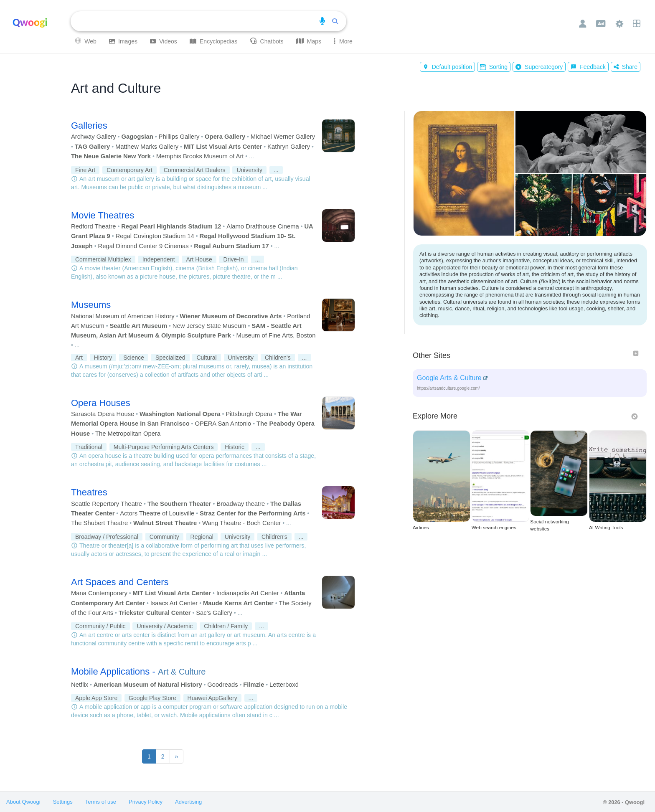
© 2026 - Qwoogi (624, 802)
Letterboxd (284, 685)
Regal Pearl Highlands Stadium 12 (171, 226)
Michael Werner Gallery (283, 137)
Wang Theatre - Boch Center (241, 523)
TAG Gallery (92, 147)
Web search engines (494, 528)
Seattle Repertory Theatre (107, 504)
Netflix (80, 685)
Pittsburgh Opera (249, 414)
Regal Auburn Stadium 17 (231, 246)
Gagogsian (137, 137)
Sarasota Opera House (103, 414)
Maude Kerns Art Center (238, 603)
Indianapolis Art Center (248, 593)
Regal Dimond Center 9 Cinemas (143, 246)
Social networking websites (549, 525)
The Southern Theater (179, 504)
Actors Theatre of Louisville (157, 513)
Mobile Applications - (138, 671)
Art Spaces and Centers (120, 582)
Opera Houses (101, 403)
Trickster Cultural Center (155, 613)
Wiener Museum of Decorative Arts (231, 316)
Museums (91, 305)
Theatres (89, 492)
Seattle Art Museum (138, 326)
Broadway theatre (241, 504)
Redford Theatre (93, 226)
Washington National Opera (180, 414)
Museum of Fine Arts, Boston (276, 335)
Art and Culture (116, 88)
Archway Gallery (94, 137)
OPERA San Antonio (223, 424)
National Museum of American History (123, 316)
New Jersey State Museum (209, 326)
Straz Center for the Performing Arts (253, 513)
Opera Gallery (225, 137)
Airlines (421, 528)
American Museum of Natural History (148, 685)
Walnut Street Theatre (165, 523)
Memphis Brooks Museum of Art (200, 156)
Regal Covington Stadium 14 (155, 236)
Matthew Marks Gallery (147, 147)
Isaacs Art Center (174, 603)
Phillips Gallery (179, 137)
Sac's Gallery (214, 613)
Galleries (89, 126)
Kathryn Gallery (289, 147)
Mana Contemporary (99, 593)
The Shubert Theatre (99, 523)
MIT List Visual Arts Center (223, 147)
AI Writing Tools (606, 528)
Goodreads (222, 685)
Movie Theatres (103, 215)
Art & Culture (182, 672)
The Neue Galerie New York (111, 156)
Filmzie (254, 685)
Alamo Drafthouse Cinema (263, 226)
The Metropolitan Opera (128, 434)
